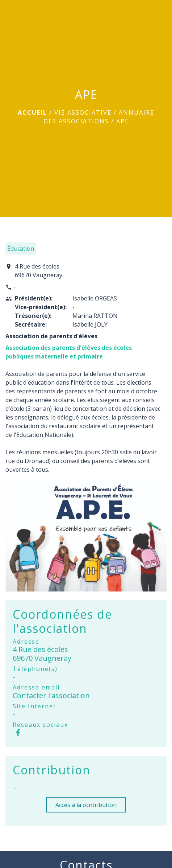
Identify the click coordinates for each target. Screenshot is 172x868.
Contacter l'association (51, 695)
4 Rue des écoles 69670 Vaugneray (39, 271)
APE (123, 121)
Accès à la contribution (86, 805)
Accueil (32, 112)
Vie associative (83, 112)
